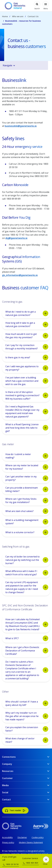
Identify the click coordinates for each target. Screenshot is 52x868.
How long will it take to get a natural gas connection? (27, 325)
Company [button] (7, 764)
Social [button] (5, 792)
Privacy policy (8, 842)
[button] (27, 65)
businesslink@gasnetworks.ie (21, 126)
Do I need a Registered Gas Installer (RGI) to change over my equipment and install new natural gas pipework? (27, 412)
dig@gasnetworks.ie (16, 238)
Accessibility (7, 837)
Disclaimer (22, 837)
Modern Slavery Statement (31, 842)
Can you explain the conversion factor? (27, 729)
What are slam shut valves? (27, 511)
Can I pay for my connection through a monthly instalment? (27, 347)
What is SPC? (27, 638)
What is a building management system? (27, 522)
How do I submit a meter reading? (27, 456)
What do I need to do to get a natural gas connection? (27, 313)
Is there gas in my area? (27, 357)
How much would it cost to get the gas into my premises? (27, 336)
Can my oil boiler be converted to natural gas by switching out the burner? (27, 560)
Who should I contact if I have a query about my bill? (27, 703)
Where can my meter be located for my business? (27, 467)
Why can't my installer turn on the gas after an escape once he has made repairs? (27, 716)
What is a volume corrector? (27, 532)
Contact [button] (6, 800)
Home (5, 16)
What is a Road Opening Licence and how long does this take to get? (27, 428)
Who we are (18, 16)
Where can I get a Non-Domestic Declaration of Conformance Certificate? (27, 651)
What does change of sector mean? (27, 740)
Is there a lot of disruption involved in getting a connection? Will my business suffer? (27, 395)
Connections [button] (9, 757)
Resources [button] (8, 771)
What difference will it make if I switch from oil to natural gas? (27, 573)
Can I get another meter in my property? (27, 478)
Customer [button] (7, 778)
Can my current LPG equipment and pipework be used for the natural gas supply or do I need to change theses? (27, 587)
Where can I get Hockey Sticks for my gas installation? (27, 501)
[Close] (46, 861)
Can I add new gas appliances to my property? (27, 368)
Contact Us (33, 16)
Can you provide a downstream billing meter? (27, 489)
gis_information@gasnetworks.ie (20, 275)
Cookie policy (38, 837)
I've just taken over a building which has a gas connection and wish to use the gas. (27, 381)
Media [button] (5, 785)
